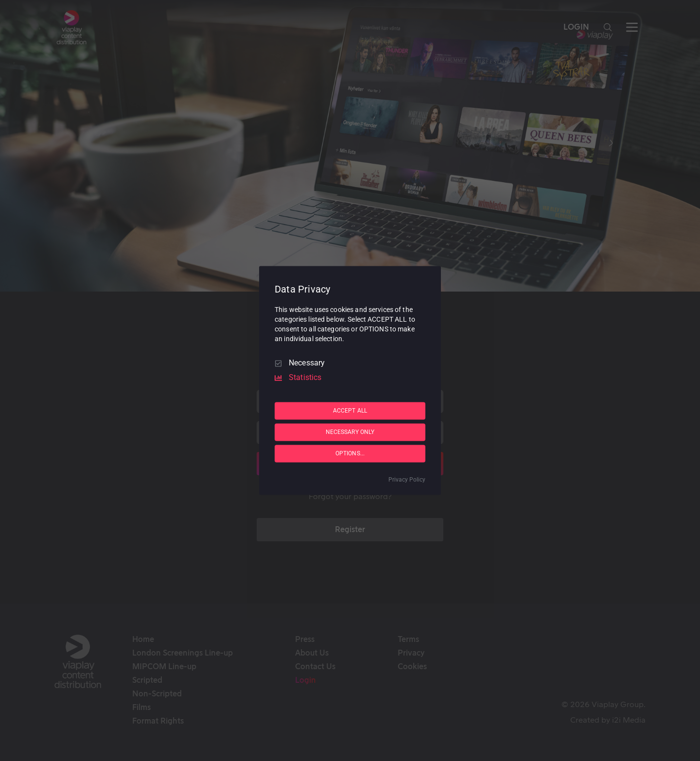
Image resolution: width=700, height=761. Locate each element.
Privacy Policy (407, 480)
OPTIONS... (350, 453)
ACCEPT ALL (350, 411)
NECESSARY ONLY (350, 432)
